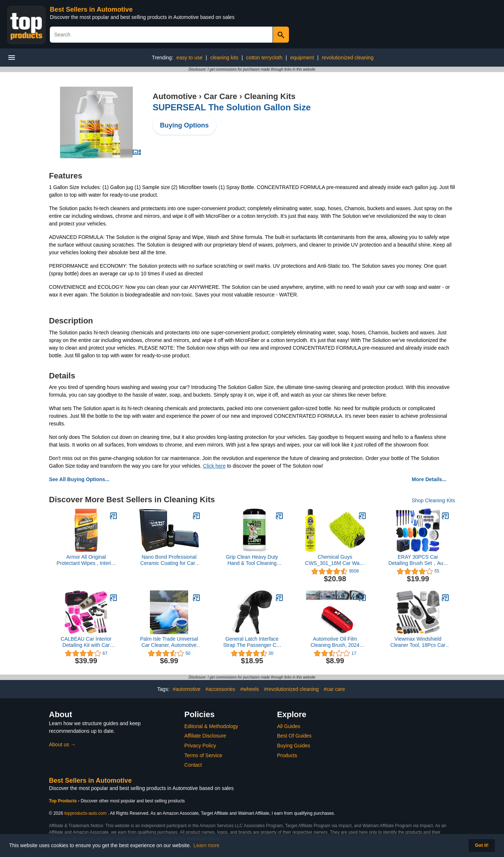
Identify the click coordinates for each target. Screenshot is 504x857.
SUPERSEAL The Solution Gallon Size (232, 107)
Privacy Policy (200, 746)
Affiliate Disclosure (205, 736)
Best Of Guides (294, 736)
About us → (62, 744)
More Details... (429, 479)
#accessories (221, 689)
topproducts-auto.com (86, 813)
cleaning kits (224, 58)
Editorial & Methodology (211, 726)
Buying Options (184, 125)
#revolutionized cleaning (291, 689)
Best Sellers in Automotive (91, 9)
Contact (193, 765)
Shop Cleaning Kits (433, 500)
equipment (302, 58)
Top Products (64, 801)
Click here (214, 466)
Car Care (221, 96)
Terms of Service (203, 755)
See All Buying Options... (79, 479)
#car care (334, 689)
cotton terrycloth (264, 58)
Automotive (175, 96)
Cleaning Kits (270, 96)
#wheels (249, 689)
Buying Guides (293, 746)
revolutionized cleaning (348, 58)
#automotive (186, 689)
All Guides (289, 726)
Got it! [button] (482, 845)
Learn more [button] (207, 845)
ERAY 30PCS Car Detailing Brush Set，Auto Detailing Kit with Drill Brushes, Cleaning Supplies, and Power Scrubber (418, 560)
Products (287, 755)
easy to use (190, 58)
